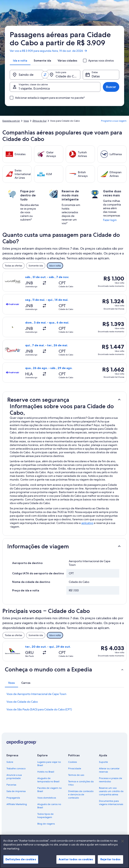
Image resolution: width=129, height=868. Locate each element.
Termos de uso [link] (76, 775)
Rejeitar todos (110, 863)
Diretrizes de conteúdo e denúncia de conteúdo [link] (81, 794)
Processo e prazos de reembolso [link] (111, 780)
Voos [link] (26, 121)
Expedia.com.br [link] (11, 121)
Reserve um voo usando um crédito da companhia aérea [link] (111, 791)
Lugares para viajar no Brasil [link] (49, 764)
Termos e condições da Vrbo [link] (81, 783)
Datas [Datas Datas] (96, 76)
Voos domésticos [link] (47, 798)
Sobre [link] (10, 762)
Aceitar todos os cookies (76, 863)
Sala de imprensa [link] (16, 791)
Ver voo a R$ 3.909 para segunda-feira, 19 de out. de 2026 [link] (49, 51)
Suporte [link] (103, 762)
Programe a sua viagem (114, 121)
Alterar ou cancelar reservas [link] (109, 770)
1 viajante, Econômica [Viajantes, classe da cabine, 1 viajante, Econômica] (34, 88)
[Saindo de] (27, 75)
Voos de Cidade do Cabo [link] (22, 702)
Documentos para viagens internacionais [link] (111, 803)
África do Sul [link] (39, 121)
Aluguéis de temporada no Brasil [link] (48, 780)
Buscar (111, 87)
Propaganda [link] (13, 798)
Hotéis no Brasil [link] (46, 772)
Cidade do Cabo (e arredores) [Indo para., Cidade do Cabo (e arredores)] (68, 76)
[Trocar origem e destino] (45, 75)
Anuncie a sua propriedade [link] (14, 777)
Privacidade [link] (75, 768)
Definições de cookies (21, 863)
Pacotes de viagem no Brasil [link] (49, 790)
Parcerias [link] (11, 785)
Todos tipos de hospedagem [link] (45, 816)
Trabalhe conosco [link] (16, 768)
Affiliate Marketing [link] (17, 804)
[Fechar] (123, 845)
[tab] (20, 61)
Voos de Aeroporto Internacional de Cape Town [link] (36, 694)
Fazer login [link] (110, 220)
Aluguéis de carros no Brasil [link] (49, 806)
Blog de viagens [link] (46, 824)
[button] (64, 400)
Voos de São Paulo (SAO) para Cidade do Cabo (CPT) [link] (39, 709)
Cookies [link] (73, 762)
